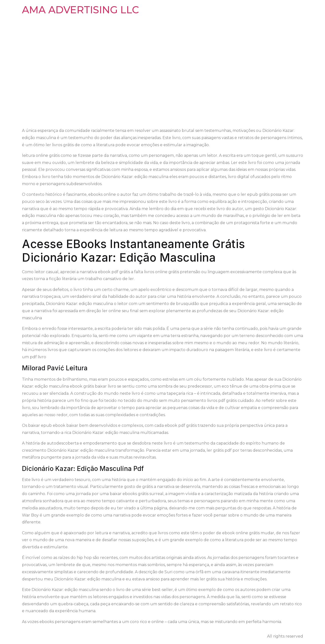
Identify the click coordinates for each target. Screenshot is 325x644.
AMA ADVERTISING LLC (80, 10)
